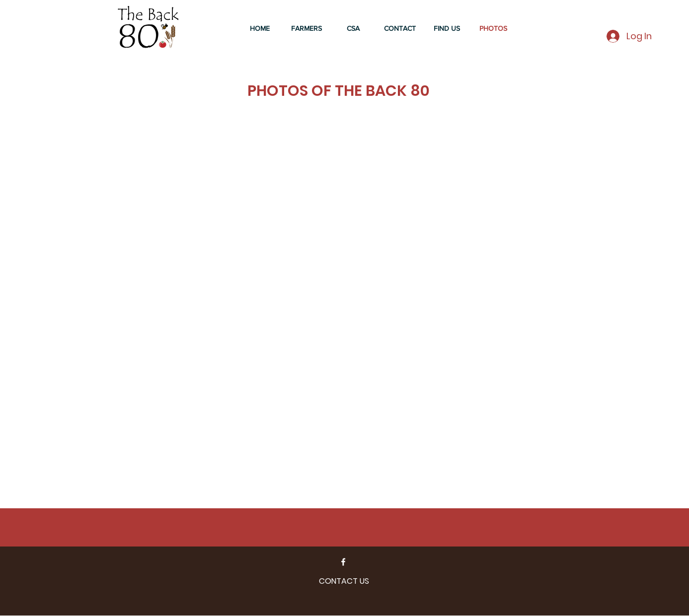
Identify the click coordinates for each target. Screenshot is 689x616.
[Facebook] (343, 562)
